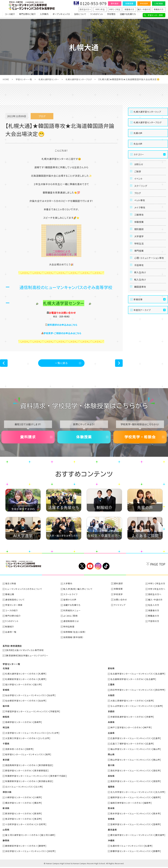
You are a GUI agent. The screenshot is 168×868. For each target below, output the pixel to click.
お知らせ (139, 165)
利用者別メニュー (72, 613)
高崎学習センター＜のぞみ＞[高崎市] (24, 724)
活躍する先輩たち (128, 15)
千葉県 (6, 745)
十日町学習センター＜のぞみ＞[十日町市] (26, 825)
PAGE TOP (158, 567)
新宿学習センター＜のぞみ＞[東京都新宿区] (27, 772)
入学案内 (44, 15)
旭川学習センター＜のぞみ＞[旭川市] (24, 687)
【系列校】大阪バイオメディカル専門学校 (25, 653)
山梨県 (6, 831)
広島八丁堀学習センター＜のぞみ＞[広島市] (132, 745)
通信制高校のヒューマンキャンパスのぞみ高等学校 (66, 287)
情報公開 (10, 597)
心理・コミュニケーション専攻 (149, 272)
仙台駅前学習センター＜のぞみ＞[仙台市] (26, 703)
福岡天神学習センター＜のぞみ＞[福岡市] (131, 804)
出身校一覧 (11, 634)
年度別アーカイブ (142, 330)
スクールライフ (71, 597)
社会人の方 (154, 608)
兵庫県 (111, 724)
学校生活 (139, 254)
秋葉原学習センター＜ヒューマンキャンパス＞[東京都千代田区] (36, 777)
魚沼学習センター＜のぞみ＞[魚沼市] (24, 820)
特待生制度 (69, 629)
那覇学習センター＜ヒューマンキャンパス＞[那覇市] (136, 852)
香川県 (111, 767)
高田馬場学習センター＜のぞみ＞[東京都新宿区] (29, 767)
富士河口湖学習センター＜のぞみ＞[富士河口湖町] (30, 836)
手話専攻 (139, 282)
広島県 (111, 735)
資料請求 (115, 3)
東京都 (6, 761)
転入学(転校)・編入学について (78, 592)
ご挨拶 (138, 173)
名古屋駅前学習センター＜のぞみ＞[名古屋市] (133, 681)
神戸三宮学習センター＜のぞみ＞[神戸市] (131, 729)
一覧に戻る (61, 363)
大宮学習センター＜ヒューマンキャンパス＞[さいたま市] (32, 735)
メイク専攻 (140, 213)
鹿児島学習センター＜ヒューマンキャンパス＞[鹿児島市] (138, 836)
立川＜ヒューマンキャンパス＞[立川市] (24, 788)
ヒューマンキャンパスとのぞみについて (24, 592)
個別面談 (139, 238)
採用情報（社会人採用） (75, 634)
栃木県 (6, 708)
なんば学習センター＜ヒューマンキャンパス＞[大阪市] (137, 708)
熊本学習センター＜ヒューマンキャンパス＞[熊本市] (136, 815)
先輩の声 (138, 133)
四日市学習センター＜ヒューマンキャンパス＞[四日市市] (138, 692)
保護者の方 (129, 9)
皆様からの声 (70, 602)
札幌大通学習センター (51, 79)
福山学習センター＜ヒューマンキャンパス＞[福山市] (136, 751)
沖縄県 (111, 841)
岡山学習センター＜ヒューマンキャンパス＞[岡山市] (136, 761)
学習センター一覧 (24, 79)
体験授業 (129, 3)
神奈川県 (7, 793)
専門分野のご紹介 (27, 15)
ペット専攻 (140, 205)
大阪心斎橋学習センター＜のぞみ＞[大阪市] (132, 703)
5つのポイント (97, 15)
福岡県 (111, 788)
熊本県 (111, 809)
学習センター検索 (155, 15)
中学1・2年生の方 (157, 586)
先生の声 (138, 144)
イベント (139, 181)
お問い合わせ (120, 602)
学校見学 (144, 3)
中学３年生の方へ (157, 592)
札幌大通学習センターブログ (82, 79)
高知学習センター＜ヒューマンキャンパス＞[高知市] (136, 783)
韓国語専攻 (141, 307)
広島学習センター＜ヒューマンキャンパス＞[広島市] (136, 740)
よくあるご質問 (71, 618)
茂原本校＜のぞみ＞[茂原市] (20, 751)
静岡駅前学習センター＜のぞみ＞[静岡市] (26, 847)
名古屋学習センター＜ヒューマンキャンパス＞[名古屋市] (138, 676)
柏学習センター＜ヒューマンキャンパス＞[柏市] (28, 756)
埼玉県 (6, 729)
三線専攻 (139, 222)
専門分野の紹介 (13, 618)
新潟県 (6, 809)
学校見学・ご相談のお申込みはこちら (62, 333)
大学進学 (139, 246)
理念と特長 (11, 586)
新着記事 (138, 320)
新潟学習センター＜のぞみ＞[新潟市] (24, 815)
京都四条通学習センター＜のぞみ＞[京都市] (132, 719)
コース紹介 (10, 15)
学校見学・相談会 (140, 439)
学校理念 (111, 15)
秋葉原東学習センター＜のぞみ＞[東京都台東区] (29, 783)
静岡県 (6, 841)
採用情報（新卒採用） (74, 640)
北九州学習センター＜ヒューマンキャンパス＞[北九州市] (138, 793)
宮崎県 (111, 820)
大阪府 (111, 697)
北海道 (6, 671)
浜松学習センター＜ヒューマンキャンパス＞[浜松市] (31, 852)
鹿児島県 (112, 831)
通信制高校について (15, 602)
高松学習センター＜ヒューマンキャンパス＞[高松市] (136, 772)
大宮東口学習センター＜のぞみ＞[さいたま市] (28, 740)
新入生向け (141, 290)
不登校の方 (154, 624)
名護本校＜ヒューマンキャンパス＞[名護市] (131, 847)
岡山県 (111, 756)
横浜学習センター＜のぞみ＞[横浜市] (24, 804)
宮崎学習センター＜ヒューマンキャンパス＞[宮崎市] (136, 825)
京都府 (111, 713)
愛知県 (111, 671)
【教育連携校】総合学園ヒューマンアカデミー (27, 658)
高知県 (111, 777)
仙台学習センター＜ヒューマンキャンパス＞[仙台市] (31, 697)
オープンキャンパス (61, 15)
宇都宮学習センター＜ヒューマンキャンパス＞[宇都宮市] (33, 713)
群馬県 (6, 719)
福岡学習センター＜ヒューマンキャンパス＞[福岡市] (136, 799)
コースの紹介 (12, 613)
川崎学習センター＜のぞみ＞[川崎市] (24, 799)
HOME (6, 79)
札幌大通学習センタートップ (147, 112)
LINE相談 (159, 3)
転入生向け (141, 298)
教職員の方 (159, 9)
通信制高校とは (71, 624)
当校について (80, 15)
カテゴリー (139, 154)
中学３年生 (100, 9)
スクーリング (141, 189)
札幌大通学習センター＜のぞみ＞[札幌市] (26, 676)
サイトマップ (120, 608)
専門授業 (139, 262)
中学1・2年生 (115, 9)
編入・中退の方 (144, 9)
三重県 (111, 687)
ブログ (138, 197)
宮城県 (6, 692)
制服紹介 (10, 629)
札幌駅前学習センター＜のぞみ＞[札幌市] (26, 681)
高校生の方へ (85, 9)
